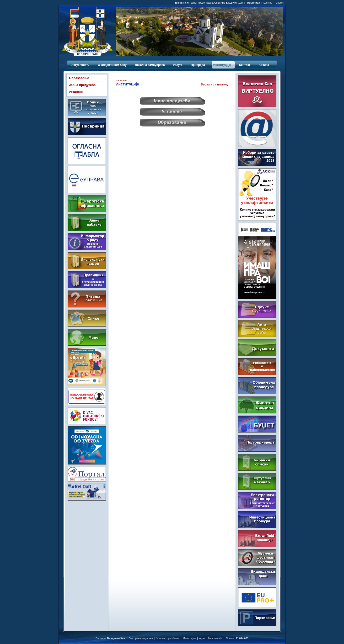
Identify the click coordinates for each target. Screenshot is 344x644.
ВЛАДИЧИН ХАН (87, 522)
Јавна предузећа (82, 85)
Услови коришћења (168, 638)
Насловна (121, 80)
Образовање (79, 78)
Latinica (268, 3)
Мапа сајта (189, 638)
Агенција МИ (215, 638)
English (280, 3)
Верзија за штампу (215, 84)
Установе (76, 92)
